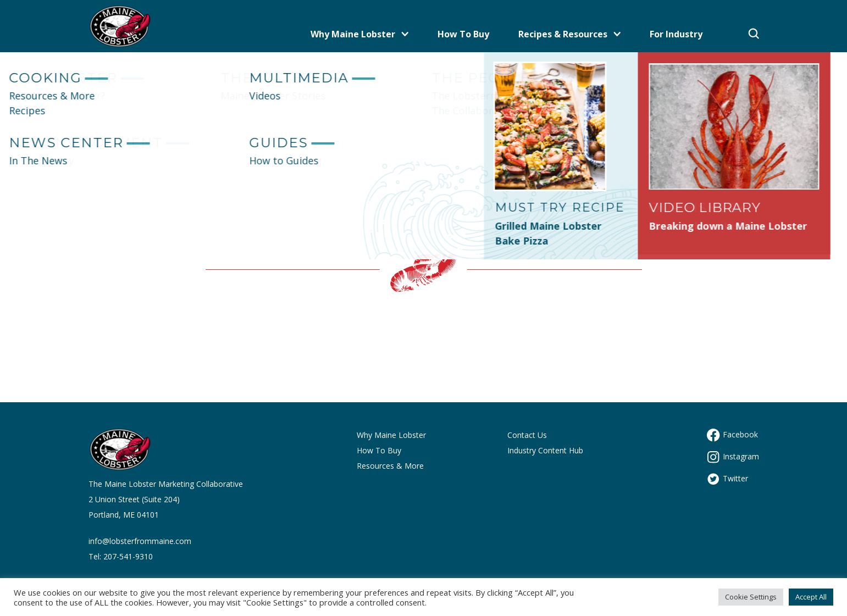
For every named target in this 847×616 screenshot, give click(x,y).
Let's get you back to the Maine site (424, 179)
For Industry (676, 34)
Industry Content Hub (545, 450)
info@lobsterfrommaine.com (140, 541)
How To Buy (463, 34)
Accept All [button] (811, 597)
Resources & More (390, 466)
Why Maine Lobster (359, 34)
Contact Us (527, 435)
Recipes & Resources (569, 34)
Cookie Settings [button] (751, 597)
